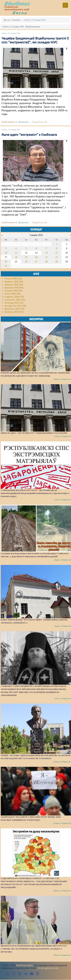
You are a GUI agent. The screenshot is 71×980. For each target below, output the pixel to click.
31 (6, 266)
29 (56, 262)
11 (16, 253)
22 (56, 257)
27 (36, 262)
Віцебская (17, 3)
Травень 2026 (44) (14, 285)
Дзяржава (24, 122)
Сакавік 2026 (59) (13, 291)
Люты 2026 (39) (12, 294)
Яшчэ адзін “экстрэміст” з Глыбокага (29, 135)
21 (46, 257)
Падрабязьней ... (41, 122)
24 (6, 262)
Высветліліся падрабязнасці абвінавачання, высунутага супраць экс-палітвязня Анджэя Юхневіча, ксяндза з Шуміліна (34, 949)
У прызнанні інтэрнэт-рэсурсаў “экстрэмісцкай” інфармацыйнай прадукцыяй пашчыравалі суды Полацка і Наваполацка (35, 493)
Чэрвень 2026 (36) (14, 282)
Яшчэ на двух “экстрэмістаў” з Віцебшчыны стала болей (34, 433)
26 (26, 262)
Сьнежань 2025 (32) (15, 300)
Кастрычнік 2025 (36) (15, 306)
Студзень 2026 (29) (14, 297)
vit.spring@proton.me (48, 968)
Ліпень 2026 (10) (13, 279)
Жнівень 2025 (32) (14, 312)
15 (56, 253)
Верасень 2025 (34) (14, 309)
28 (46, 262)
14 (46, 253)
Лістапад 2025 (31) (14, 303)
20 (36, 257)
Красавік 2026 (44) (14, 288)
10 (6, 253)
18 (16, 257)
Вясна (20, 13)
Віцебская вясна (24, 965)
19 (26, 257)
